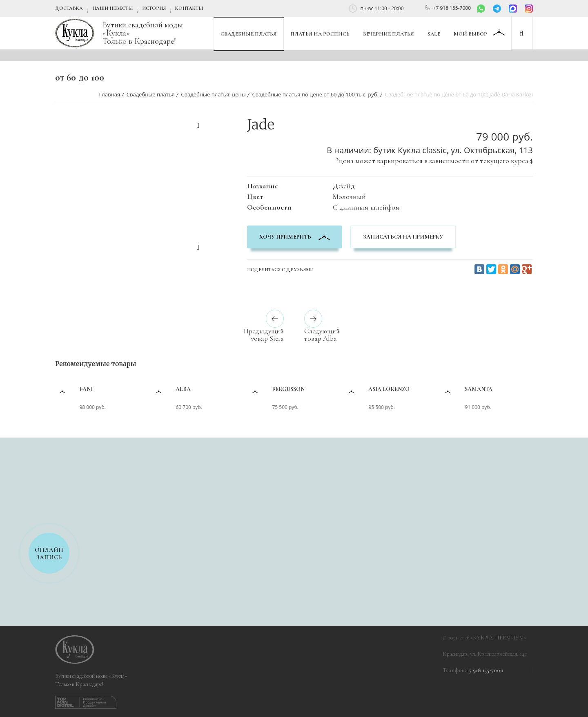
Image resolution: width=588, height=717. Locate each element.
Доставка (69, 8)
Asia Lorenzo (417, 389)
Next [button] (198, 248)
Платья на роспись (320, 34)
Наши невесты (112, 8)
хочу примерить (295, 237)
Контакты (189, 8)
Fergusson (316, 389)
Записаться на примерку (403, 237)
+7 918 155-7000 (452, 8)
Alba (211, 389)
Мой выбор (471, 34)
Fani (114, 389)
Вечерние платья (389, 34)
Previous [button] (198, 127)
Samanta (506, 389)
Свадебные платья (249, 34)
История (154, 8)
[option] (116, 120)
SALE (434, 34)
